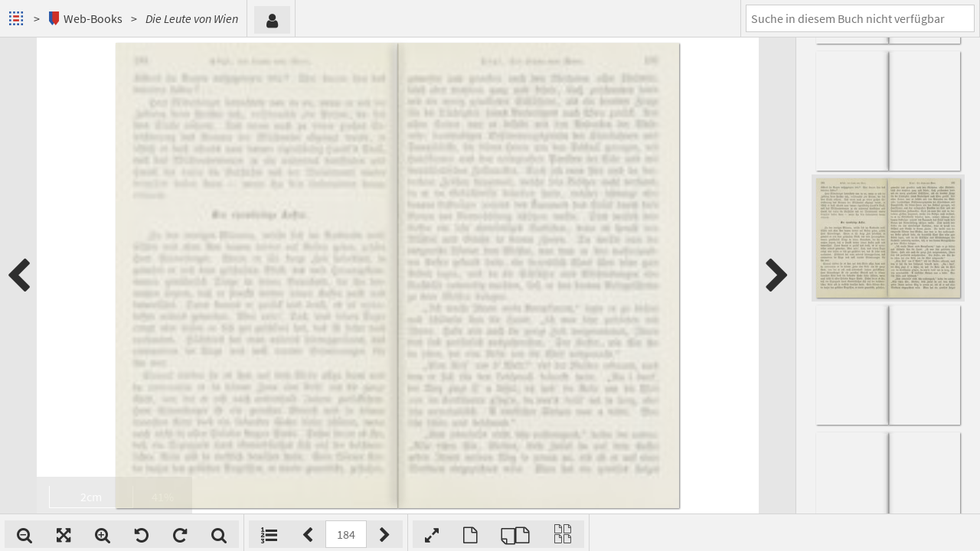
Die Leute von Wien (192, 18)
